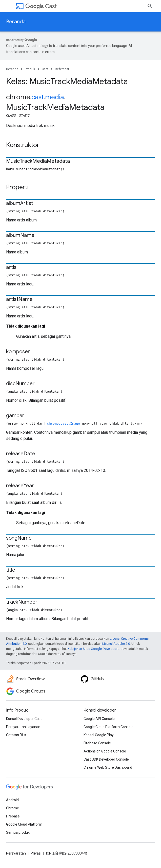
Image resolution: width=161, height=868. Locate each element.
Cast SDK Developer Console (106, 759)
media (54, 97)
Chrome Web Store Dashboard (108, 767)
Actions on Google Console (105, 751)
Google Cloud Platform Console (108, 727)
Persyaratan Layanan (23, 727)
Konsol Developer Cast (24, 719)
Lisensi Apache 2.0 (116, 644)
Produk (30, 69)
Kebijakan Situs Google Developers (93, 649)
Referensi (62, 69)
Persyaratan (16, 853)
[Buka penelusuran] (150, 6)
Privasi (36, 853)
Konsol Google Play (99, 735)
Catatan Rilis (16, 735)
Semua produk (18, 832)
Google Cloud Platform (24, 824)
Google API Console (99, 719)
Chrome (13, 808)
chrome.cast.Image (63, 423)
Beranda (16, 22)
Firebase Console (97, 743)
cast (38, 97)
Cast (41, 6)
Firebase (13, 816)
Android (12, 800)
